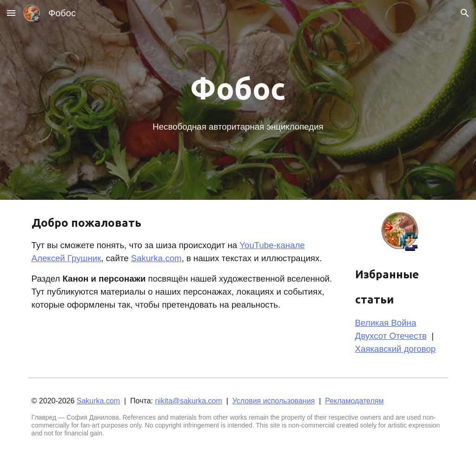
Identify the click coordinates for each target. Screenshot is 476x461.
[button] (11, 13)
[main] (238, 88)
